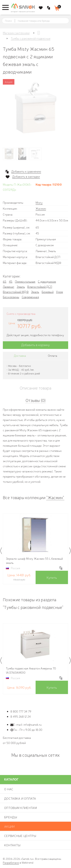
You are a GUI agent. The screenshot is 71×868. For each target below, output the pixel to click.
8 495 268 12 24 (21, 716)
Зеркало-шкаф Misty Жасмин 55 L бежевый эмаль (34, 561)
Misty (39, 202)
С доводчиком (47, 281)
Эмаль (21, 287)
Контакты (12, 845)
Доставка (20, 355)
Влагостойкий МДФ (16, 292)
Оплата (53, 355)
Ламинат (9, 287)
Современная (30, 297)
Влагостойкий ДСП (40, 287)
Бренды (11, 817)
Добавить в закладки (26, 176)
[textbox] (39, 21)
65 (5, 281)
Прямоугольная (25, 281)
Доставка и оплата (20, 798)
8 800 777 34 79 (21, 711)
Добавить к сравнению (26, 171)
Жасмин (41, 208)
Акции (9, 826)
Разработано (11, 862)
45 (11, 281)
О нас (9, 789)
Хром (59, 292)
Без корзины (11, 297)
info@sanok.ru (33, 724)
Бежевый (48, 292)
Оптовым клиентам (21, 808)
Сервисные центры (20, 836)
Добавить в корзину (35, 345)
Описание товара (35, 388)
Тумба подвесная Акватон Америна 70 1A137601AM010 (31, 670)
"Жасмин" (55, 497)
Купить (52, 577)
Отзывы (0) (36, 400)
